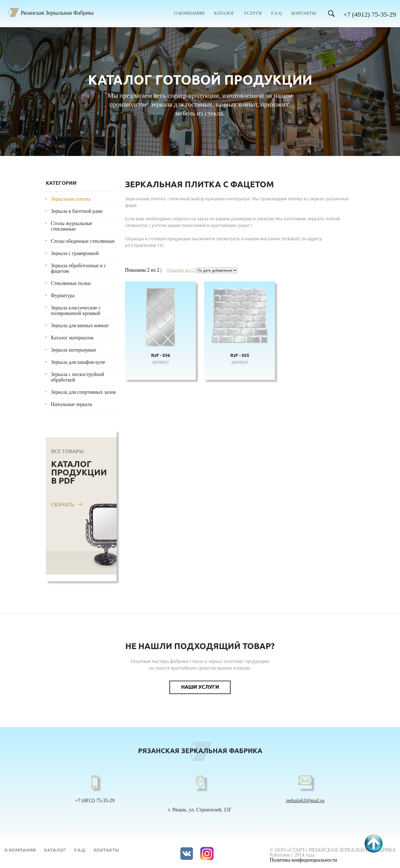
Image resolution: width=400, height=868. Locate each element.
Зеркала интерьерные (73, 350)
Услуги (253, 13)
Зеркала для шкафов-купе (78, 362)
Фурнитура (63, 296)
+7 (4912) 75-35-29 (370, 14)
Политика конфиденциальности (303, 860)
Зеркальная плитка (71, 199)
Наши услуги (200, 687)
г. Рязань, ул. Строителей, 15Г (200, 810)
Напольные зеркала (71, 404)
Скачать (63, 505)
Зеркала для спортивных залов (83, 392)
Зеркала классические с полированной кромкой (76, 311)
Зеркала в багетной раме (77, 211)
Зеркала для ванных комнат (80, 325)
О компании (189, 13)
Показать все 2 (181, 270)
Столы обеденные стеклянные (83, 241)
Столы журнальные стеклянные (72, 226)
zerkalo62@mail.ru (305, 801)
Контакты (304, 13)
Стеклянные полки (71, 283)
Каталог (224, 13)
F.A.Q (277, 13)
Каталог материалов (72, 338)
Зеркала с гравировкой (75, 253)
